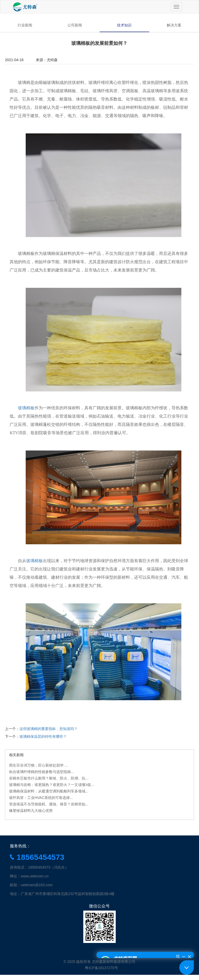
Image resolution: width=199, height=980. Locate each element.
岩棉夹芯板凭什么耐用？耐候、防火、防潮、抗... (49, 778)
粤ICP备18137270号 (101, 968)
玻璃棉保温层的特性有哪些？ (43, 736)
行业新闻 (25, 25)
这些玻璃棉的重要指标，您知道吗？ (49, 729)
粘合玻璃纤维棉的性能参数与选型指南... (42, 772)
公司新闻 (75, 25)
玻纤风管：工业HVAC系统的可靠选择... (41, 798)
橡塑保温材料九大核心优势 (31, 811)
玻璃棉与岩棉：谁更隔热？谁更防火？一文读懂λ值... (52, 785)
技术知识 (124, 25)
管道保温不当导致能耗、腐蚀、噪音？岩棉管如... (49, 804)
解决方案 (174, 25)
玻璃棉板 (35, 561)
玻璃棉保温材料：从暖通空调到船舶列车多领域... (49, 791)
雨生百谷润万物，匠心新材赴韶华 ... (38, 765)
